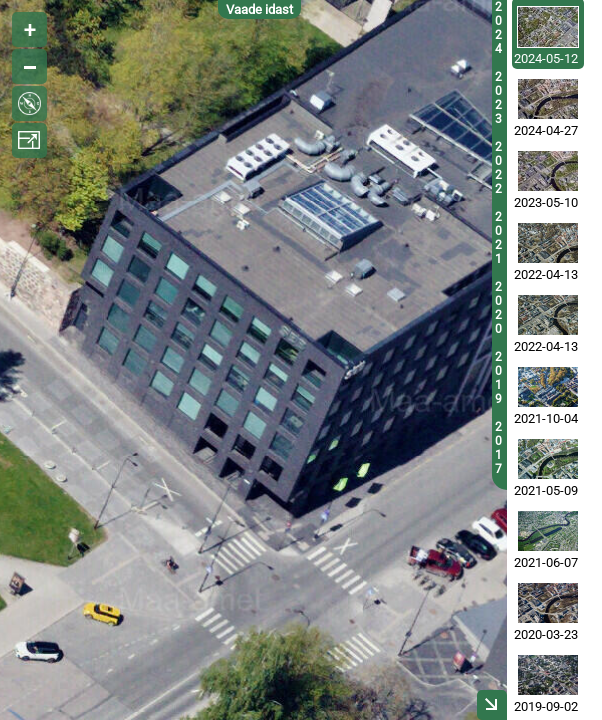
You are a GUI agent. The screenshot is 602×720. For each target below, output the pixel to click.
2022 (498, 168)
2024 (498, 28)
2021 (498, 238)
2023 (498, 98)
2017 (498, 448)
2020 (498, 308)
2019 (498, 378)
